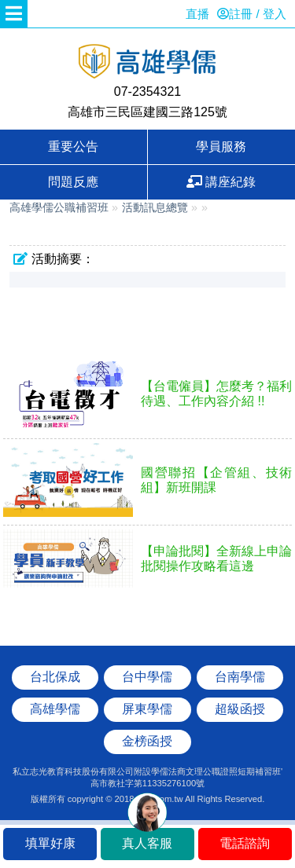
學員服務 (221, 146)
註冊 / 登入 (252, 14)
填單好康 (50, 843)
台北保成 (55, 677)
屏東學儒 (147, 709)
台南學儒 (240, 677)
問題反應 (73, 182)
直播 (197, 14)
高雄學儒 (148, 63)
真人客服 (147, 843)
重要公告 (73, 146)
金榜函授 (147, 741)
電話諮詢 (245, 843)
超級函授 (240, 709)
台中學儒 (147, 677)
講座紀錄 (221, 182)
